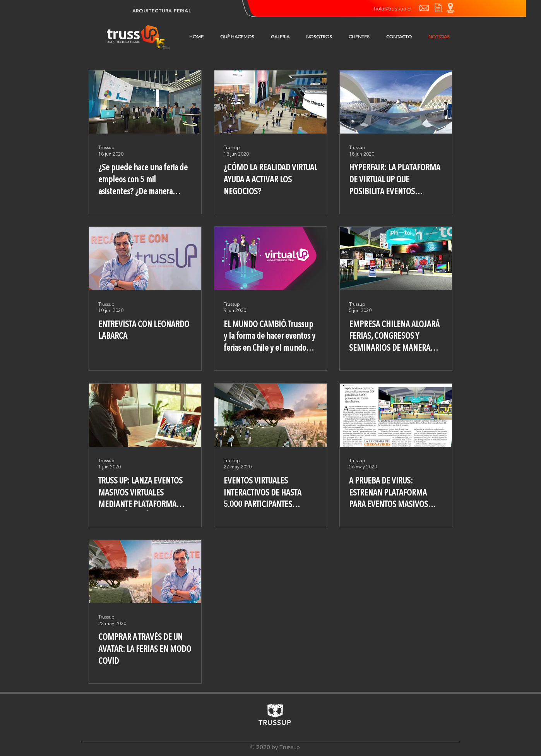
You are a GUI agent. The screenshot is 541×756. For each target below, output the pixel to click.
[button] (280, 37)
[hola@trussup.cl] (391, 9)
